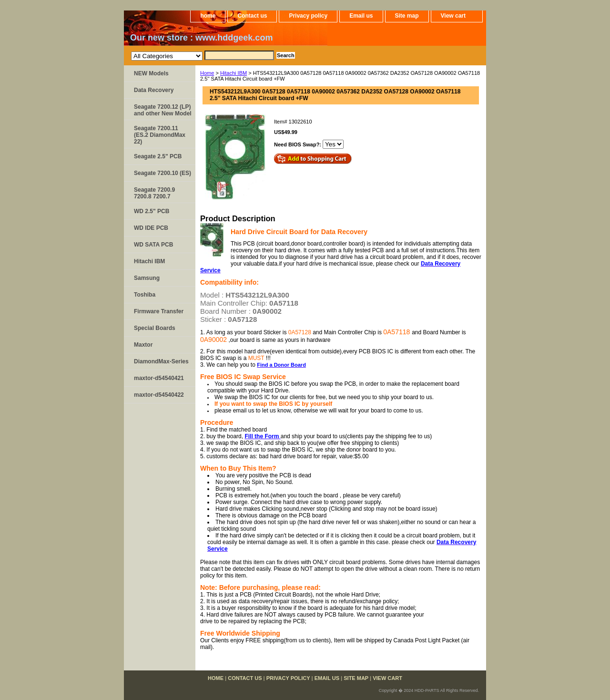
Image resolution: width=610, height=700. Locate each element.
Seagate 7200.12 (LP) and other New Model (163, 110)
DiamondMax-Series (161, 361)
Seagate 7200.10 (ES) (163, 173)
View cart (453, 16)
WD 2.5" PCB (152, 211)
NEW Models (151, 73)
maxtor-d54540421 (159, 378)
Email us (361, 16)
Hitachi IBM (234, 73)
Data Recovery (154, 90)
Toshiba (145, 295)
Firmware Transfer (159, 311)
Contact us (252, 16)
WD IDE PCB (151, 228)
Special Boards (155, 328)
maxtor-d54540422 (159, 395)
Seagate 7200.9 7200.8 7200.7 (154, 193)
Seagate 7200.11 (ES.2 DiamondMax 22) (160, 135)
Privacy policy (308, 16)
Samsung (147, 278)
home (208, 16)
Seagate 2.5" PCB (158, 156)
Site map (407, 16)
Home (207, 73)
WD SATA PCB (153, 245)
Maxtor (143, 345)
